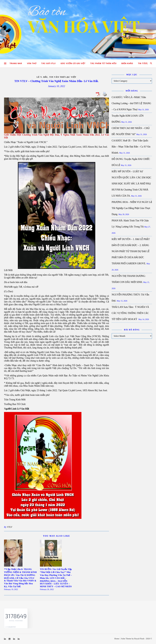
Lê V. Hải (42, 77)
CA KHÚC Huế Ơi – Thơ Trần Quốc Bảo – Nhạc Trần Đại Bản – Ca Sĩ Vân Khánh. (131, 147)
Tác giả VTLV (48, 63)
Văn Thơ (32, 63)
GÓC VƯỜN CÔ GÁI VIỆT (73, 63)
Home (117, 639)
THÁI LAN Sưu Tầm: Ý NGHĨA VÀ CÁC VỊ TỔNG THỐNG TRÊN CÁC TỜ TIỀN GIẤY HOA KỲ (130, 313)
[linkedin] (10, 639)
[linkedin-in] (5, 639)
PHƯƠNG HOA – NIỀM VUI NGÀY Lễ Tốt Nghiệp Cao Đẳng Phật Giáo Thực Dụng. (132, 208)
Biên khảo (127, 63)
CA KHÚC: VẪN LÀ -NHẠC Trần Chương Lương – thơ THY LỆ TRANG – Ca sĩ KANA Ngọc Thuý (131, 103)
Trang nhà (16, 63)
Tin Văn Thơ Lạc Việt (63, 77)
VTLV (10, 527)
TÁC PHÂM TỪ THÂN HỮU (103, 63)
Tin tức (142, 63)
